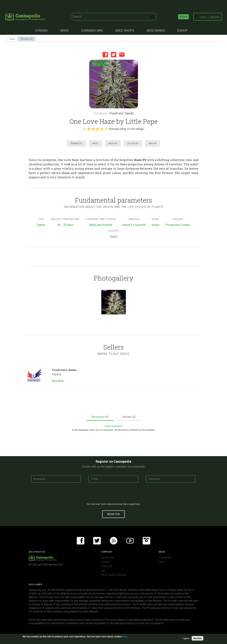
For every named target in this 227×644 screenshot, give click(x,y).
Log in (203, 17)
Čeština (183, 17)
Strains (41, 31)
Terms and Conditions (114, 575)
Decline (197, 638)
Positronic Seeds (122, 113)
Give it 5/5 (106, 129)
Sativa (153, 144)
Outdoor (133, 144)
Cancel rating (84, 129)
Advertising (107, 557)
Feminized (76, 144)
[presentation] (114, 494)
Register (215, 17)
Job (103, 570)
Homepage (165, 557)
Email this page (122, 55)
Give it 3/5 (98, 129)
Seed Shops (125, 31)
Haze (95, 144)
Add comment (113, 426)
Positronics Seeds (64, 370)
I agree (186, 638)
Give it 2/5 (93, 129)
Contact (105, 562)
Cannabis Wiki (92, 31)
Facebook (105, 55)
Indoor (113, 144)
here (137, 504)
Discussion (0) (100, 417)
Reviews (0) (27, 39)
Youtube (130, 541)
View (14, 39)
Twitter (114, 55)
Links (162, 562)
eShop (182, 31)
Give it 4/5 (102, 129)
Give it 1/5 (89, 129)
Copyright (106, 566)
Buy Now (58, 381)
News (64, 31)
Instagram (146, 541)
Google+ (114, 541)
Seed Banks (156, 31)
